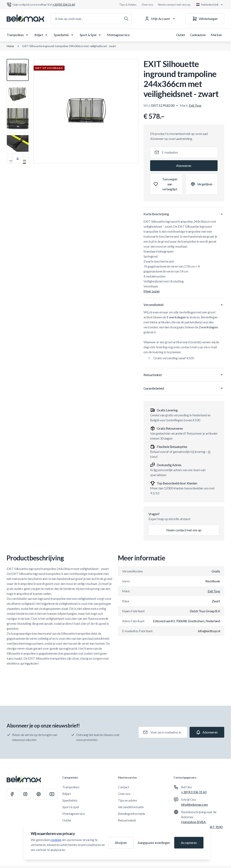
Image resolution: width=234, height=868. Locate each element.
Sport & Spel (91, 35)
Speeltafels (64, 35)
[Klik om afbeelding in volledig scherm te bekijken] (86, 111)
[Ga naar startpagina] (25, 19)
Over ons (147, 4)
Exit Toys (195, 105)
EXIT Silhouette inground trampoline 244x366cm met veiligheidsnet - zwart (69, 46)
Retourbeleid (127, 820)
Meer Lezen (152, 291)
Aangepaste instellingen (154, 843)
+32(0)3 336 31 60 (194, 792)
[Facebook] (12, 794)
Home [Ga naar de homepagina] (10, 46)
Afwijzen (121, 843)
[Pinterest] (39, 794)
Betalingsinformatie (132, 814)
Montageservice (118, 35)
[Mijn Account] (161, 19)
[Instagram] (25, 794)
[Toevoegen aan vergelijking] (201, 184)
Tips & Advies (128, 4)
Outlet (181, 35)
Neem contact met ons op (174, 4)
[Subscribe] (184, 166)
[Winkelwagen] (205, 19)
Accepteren (189, 843)
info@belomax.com (194, 804)
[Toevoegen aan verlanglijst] (166, 184)
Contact (124, 787)
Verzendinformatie (131, 807)
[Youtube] (52, 794)
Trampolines (18, 35)
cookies (56, 840)
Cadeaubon (198, 35)
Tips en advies (128, 800)
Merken (216, 35)
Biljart (42, 35)
